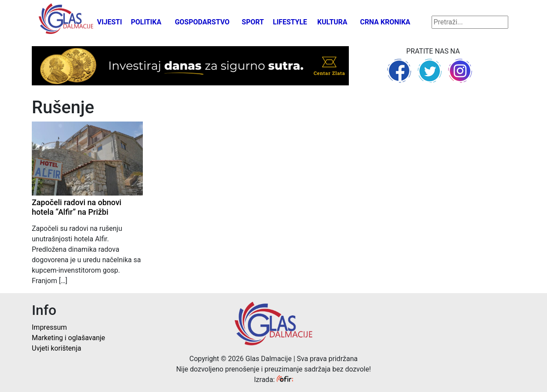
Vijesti (110, 22)
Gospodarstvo (202, 22)
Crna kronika (385, 22)
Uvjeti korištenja (56, 348)
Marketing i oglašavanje (68, 338)
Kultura (333, 22)
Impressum (49, 327)
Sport (253, 22)
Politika (146, 22)
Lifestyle (290, 22)
